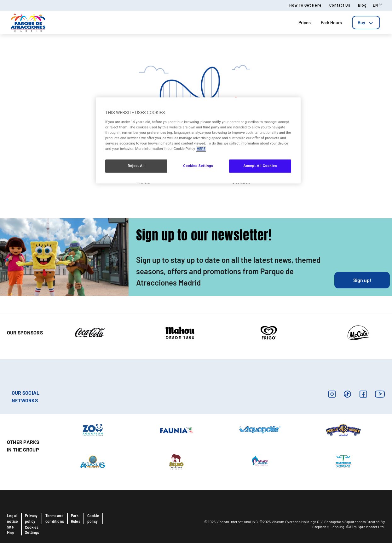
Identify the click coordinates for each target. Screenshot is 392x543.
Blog (362, 5)
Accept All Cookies (260, 166)
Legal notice (12, 518)
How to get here (306, 5)
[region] (198, 141)
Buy (366, 23)
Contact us (340, 5)
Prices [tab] (305, 23)
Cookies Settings (32, 530)
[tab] (366, 23)
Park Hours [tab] (331, 23)
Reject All (136, 166)
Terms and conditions (55, 518)
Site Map (11, 530)
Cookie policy (93, 518)
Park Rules (76, 518)
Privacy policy (31, 518)
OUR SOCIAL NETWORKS (26, 396)
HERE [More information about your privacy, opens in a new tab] (201, 149)
